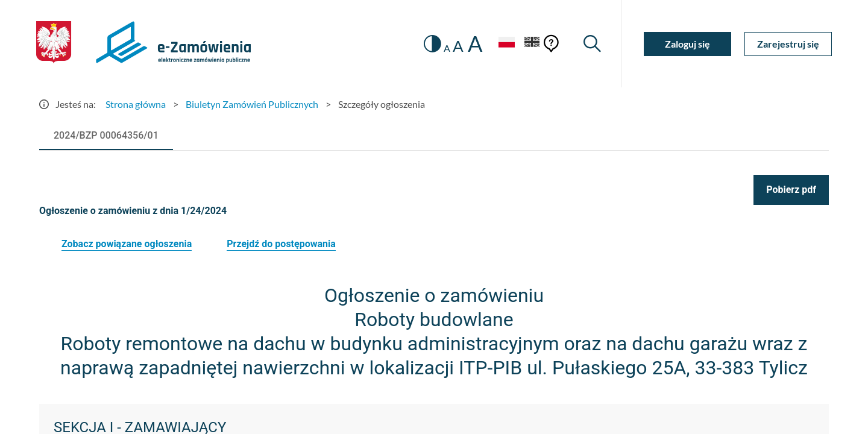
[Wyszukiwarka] (592, 44)
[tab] (106, 136)
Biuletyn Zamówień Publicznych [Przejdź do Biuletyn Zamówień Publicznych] (252, 104)
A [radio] (447, 48)
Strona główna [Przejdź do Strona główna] (136, 104)
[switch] (432, 44)
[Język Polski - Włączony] (506, 44)
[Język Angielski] (532, 44)
